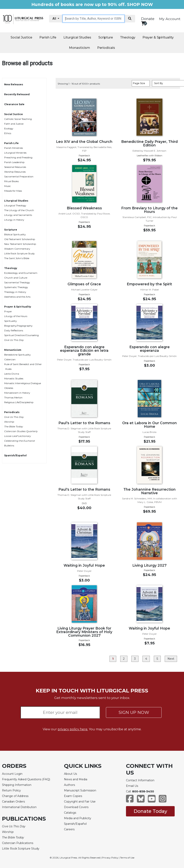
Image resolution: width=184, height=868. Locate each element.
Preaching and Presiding (18, 157)
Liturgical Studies (77, 37)
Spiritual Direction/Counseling (21, 335)
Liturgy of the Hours (16, 316)
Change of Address (15, 796)
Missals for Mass (13, 191)
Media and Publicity (78, 818)
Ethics (8, 133)
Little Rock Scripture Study (19, 253)
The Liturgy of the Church (19, 210)
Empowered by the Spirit (149, 284)
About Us (70, 774)
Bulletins (9, 446)
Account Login (12, 774)
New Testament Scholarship (20, 244)
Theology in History (15, 292)
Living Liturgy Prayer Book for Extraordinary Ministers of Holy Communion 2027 (84, 632)
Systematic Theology (16, 287)
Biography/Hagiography (18, 326)
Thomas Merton (13, 397)
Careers (69, 829)
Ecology (9, 128)
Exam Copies (73, 796)
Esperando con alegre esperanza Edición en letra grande (84, 350)
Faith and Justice (14, 124)
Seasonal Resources (15, 167)
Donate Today (150, 811)
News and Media (76, 779)
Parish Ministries (14, 148)
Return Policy (11, 790)
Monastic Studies (14, 378)
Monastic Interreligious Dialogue (23, 383)
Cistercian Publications (18, 843)
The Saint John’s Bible (17, 258)
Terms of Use (127, 858)
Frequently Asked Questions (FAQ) (26, 779)
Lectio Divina (12, 374)
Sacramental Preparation (19, 176)
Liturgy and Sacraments (18, 215)
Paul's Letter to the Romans (84, 423)
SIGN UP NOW (134, 712)
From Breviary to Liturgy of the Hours (149, 210)
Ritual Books (11, 181)
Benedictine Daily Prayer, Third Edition (149, 143)
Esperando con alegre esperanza (150, 349)
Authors (69, 785)
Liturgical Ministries (15, 153)
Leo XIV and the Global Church (84, 142)
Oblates (9, 388)
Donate (148, 19)
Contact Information (140, 780)
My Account (170, 19)
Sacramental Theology (17, 282)
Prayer (8, 311)
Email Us (132, 786)
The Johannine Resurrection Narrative (150, 491)
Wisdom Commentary (17, 249)
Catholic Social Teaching (18, 119)
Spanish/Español (15, 455)
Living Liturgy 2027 (149, 565)
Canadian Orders (13, 802)
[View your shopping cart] (144, 23)
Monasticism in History (17, 393)
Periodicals (106, 48)
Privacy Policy (110, 858)
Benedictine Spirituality (17, 355)
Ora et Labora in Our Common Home (150, 425)
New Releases (14, 84)
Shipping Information (17, 785)
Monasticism (79, 48)
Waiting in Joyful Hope (84, 565)
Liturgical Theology (15, 205)
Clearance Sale (14, 104)
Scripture (106, 37)
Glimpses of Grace (84, 284)
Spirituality (11, 321)
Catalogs (70, 813)
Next (171, 659)
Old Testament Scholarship (20, 239)
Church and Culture (16, 278)
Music (7, 186)
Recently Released (17, 94)
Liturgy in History (14, 220)
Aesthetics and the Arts (17, 297)
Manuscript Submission (80, 790)
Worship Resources (15, 172)
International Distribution (19, 807)
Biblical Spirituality (15, 234)
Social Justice (21, 37)
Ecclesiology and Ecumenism (21, 273)
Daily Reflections (14, 330)
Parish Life (48, 37)
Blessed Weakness (84, 208)
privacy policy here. (73, 729)
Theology (128, 37)
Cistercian (10, 359)
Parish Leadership (14, 162)
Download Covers (76, 807)
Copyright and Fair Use (80, 802)
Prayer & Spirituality (158, 37)
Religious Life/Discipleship (19, 402)
